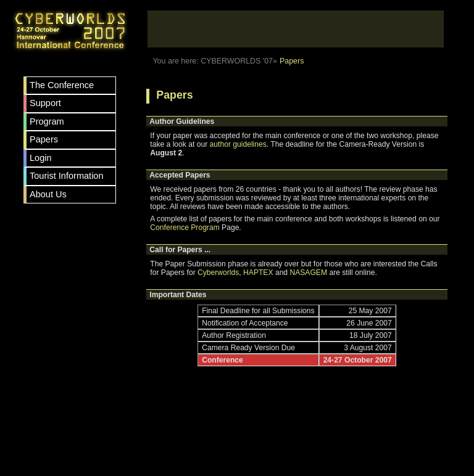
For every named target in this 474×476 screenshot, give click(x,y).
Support (45, 103)
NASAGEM (308, 273)
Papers (44, 139)
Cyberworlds (218, 273)
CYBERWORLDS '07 (237, 61)
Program (47, 121)
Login (41, 158)
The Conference (62, 85)
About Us (48, 194)
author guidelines (238, 144)
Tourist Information (67, 176)
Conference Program (185, 228)
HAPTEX (258, 273)
